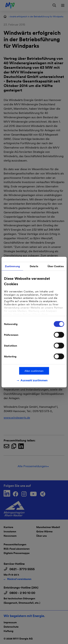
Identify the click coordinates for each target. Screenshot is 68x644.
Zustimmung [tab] (12, 266)
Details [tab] (34, 266)
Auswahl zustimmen (34, 380)
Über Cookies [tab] (56, 266)
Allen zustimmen (34, 371)
